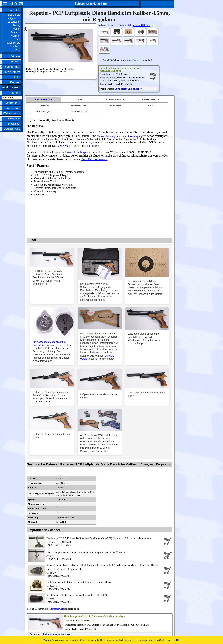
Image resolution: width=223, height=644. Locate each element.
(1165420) (104, 569)
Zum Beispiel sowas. (95, 159)
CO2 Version (64, 146)
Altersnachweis (132, 60)
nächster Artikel (124, 25)
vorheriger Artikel (106, 25)
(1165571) (104, 554)
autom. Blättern (141, 25)
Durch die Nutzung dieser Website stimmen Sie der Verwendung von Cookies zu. (130, 640)
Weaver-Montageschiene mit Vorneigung (120, 136)
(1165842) (104, 597)
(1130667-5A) (104, 584)
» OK (177, 640)
